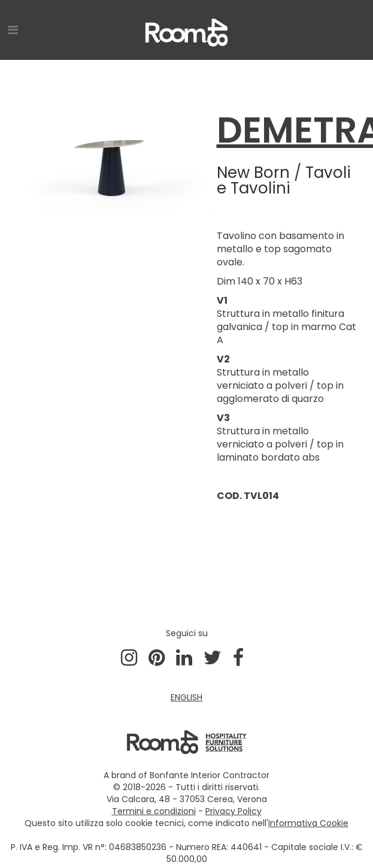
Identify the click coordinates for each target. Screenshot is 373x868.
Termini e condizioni (154, 811)
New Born (253, 173)
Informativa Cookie (308, 823)
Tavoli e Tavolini (284, 180)
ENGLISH (186, 697)
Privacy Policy (233, 811)
